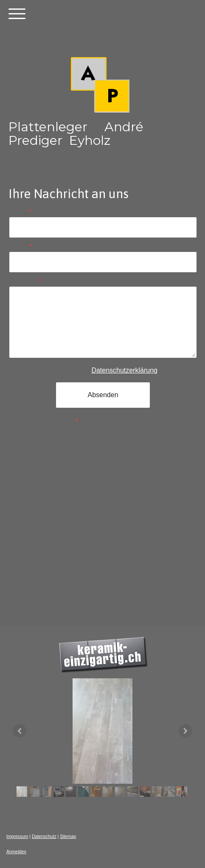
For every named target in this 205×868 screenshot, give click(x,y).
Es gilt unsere (103, 370)
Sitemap (68, 836)
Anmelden (16, 852)
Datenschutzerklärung (124, 370)
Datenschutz (44, 836)
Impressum (17, 836)
